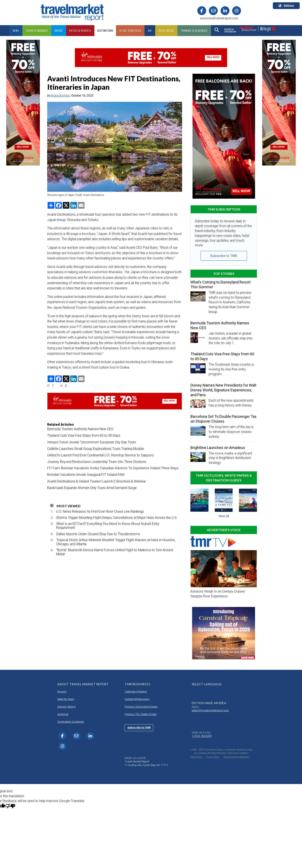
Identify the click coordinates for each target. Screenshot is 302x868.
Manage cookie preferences (236, 757)
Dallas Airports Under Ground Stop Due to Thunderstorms (98, 534)
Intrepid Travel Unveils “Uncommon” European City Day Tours (92, 442)
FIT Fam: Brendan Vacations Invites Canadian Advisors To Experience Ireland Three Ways (113, 468)
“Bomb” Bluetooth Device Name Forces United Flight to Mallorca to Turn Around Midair (115, 552)
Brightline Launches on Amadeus (218, 448)
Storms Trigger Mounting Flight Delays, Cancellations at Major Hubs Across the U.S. (117, 518)
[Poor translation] (10, 806)
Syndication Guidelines (71, 722)
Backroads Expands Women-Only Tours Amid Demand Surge (92, 488)
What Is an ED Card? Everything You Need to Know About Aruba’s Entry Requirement (108, 526)
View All (224, 516)
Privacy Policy (213, 757)
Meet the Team (66, 699)
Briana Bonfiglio (60, 96)
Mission (62, 691)
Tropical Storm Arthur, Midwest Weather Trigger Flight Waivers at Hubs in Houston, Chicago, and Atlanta (116, 542)
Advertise (63, 714)
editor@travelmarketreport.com (210, 710)
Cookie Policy (196, 757)
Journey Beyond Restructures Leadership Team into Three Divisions (97, 462)
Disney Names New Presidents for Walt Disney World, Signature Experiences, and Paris (223, 390)
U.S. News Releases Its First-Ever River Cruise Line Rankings (100, 512)
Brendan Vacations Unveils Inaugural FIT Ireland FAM (86, 475)
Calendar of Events (136, 691)
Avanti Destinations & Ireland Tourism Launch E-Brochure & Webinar (96, 481)
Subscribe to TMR (224, 256)
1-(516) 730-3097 (202, 736)
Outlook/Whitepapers (137, 699)
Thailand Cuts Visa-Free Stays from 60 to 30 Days (84, 435)
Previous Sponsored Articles (141, 707)
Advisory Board (66, 707)
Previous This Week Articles (141, 714)
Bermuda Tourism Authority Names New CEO (80, 429)
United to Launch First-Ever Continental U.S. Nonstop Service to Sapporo (100, 455)
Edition (286, 6)
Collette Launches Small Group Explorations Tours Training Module (96, 449)
